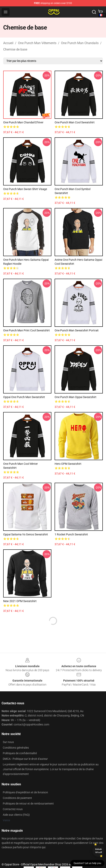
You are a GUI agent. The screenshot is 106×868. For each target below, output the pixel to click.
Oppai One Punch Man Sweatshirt (24, 397)
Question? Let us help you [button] (87, 863)
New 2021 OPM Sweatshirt (20, 601)
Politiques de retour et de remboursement (28, 804)
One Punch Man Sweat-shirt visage (25, 189)
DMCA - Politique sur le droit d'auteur (25, 759)
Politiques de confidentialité (20, 753)
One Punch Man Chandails (80, 43)
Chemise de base (15, 49)
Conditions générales (16, 748)
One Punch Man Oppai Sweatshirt (75, 397)
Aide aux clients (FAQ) (16, 815)
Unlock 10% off (98, 851)
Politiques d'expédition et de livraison (25, 792)
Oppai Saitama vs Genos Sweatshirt (26, 534)
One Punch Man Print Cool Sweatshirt (26, 330)
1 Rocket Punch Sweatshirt (71, 534)
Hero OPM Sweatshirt (68, 464)
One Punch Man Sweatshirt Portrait (77, 330)
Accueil (8, 43)
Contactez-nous (13, 809)
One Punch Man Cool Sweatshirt (75, 122)
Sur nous (8, 742)
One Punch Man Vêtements (37, 43)
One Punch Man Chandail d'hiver (23, 122)
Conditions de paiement (17, 798)
